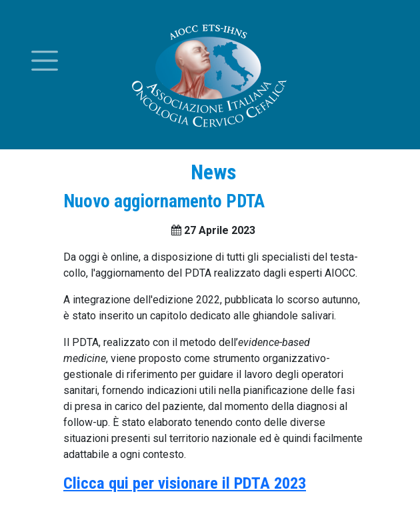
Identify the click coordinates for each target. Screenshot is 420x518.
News (213, 172)
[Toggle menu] (45, 61)
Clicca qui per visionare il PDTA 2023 (185, 483)
